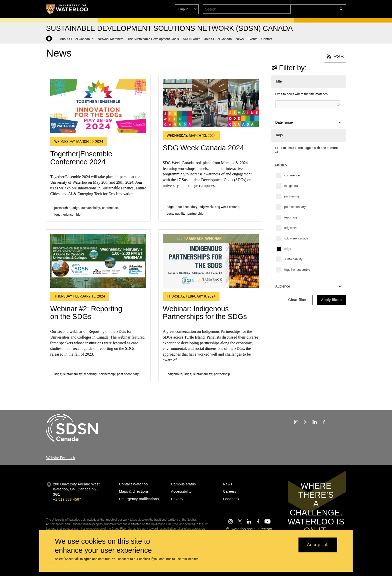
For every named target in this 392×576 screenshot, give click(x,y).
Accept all (318, 545)
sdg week (291, 228)
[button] (305, 9)
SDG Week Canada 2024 (203, 148)
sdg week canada (296, 238)
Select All (282, 165)
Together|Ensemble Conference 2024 (81, 158)
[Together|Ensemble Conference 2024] (98, 106)
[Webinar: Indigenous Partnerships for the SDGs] (211, 261)
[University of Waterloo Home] (67, 9)
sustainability (293, 259)
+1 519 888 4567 (67, 499)
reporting (290, 217)
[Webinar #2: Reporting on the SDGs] (98, 261)
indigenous (292, 186)
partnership (292, 196)
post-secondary (295, 207)
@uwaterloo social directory (249, 529)
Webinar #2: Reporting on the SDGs (86, 313)
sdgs (288, 249)
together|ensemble (297, 270)
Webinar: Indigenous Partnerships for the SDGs (205, 313)
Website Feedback (60, 458)
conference (292, 175)
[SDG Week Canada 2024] (211, 103)
